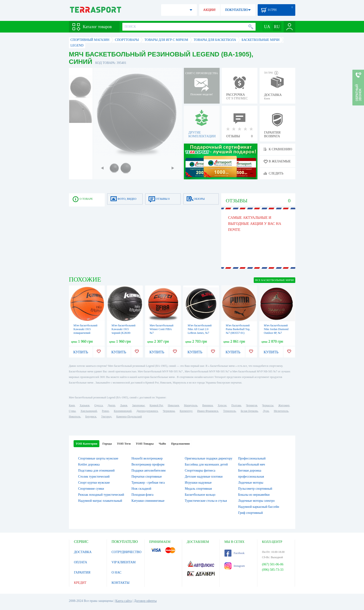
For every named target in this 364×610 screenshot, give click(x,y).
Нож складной (141, 489)
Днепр (111, 405)
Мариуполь (191, 405)
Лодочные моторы (251, 483)
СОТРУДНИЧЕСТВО (127, 552)
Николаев (173, 405)
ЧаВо (162, 444)
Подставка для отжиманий (96, 471)
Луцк (266, 411)
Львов (124, 405)
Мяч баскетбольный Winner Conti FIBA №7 (162, 329)
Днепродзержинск (147, 411)
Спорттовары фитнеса (200, 471)
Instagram (235, 566)
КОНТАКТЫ (121, 583)
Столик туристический (94, 477)
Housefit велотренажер (147, 458)
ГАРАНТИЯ (82, 572)
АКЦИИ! (209, 10)
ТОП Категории (87, 444)
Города (107, 444)
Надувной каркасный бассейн (259, 507)
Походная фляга (142, 495)
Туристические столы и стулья (206, 501)
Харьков (84, 405)
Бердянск (91, 417)
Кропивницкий (123, 411)
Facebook (235, 553)
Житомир (284, 405)
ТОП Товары (145, 444)
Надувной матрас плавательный (100, 501)
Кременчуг (186, 411)
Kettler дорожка (89, 464)
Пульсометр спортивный (255, 489)
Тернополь (229, 411)
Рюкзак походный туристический (101, 495)
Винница (207, 405)
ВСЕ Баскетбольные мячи (274, 280)
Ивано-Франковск (208, 411)
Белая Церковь (249, 411)
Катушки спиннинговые (148, 501)
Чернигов (252, 405)
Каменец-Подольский (129, 417)
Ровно (105, 411)
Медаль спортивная (198, 489)
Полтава (236, 405)
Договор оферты (145, 601)
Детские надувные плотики (204, 477)
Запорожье (138, 405)
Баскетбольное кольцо (200, 495)
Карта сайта (124, 601)
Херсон (222, 405)
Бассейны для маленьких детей (206, 464)
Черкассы (268, 405)
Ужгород (106, 417)
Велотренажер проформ (148, 464)
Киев (72, 405)
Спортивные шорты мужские (98, 458)
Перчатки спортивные (147, 477)
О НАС (117, 572)
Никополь (75, 417)
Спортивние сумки (91, 489)
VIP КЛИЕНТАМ (124, 562)
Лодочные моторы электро (257, 501)
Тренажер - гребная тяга (148, 483)
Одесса (98, 405)
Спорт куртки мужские (94, 483)
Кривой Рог (156, 405)
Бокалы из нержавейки (254, 495)
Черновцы (169, 411)
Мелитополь (281, 411)
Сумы (72, 411)
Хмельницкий (89, 411)
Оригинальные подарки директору (209, 458)
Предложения (180, 444)
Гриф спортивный (250, 513)
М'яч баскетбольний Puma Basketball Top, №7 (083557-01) (238, 329)
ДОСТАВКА (83, 552)
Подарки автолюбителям (148, 471)
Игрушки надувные (198, 483)
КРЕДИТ (80, 583)
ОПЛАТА (81, 562)
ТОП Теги (124, 444)
